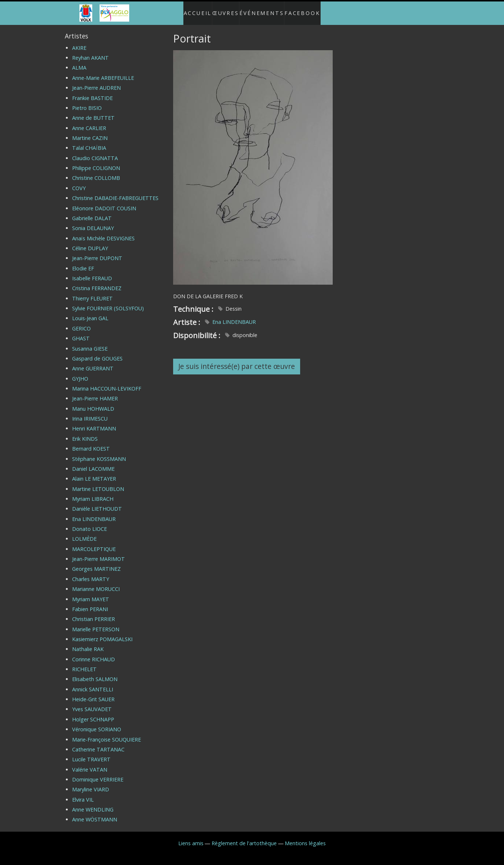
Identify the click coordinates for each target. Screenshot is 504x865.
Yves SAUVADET (92, 703)
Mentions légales (305, 837)
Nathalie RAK (88, 643)
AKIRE (79, 42)
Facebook (310, 10)
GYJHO (80, 372)
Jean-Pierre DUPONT (97, 252)
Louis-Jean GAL (90, 312)
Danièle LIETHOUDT (97, 503)
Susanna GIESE (90, 342)
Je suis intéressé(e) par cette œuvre (237, 360)
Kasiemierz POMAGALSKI (102, 633)
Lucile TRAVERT (91, 753)
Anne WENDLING (93, 804)
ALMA (79, 62)
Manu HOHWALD (93, 403)
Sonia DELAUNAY (93, 222)
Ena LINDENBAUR (234, 316)
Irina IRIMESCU (90, 413)
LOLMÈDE (84, 533)
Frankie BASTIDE (92, 92)
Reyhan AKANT (90, 52)
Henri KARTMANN (94, 423)
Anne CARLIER (89, 122)
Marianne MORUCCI (96, 583)
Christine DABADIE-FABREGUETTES (115, 192)
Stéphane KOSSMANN (99, 453)
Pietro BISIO (87, 102)
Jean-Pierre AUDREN (96, 82)
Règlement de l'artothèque (244, 837)
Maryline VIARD (91, 783)
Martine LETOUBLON (98, 483)
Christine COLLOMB (96, 172)
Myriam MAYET (91, 593)
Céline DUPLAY (90, 242)
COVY (79, 182)
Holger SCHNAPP (93, 714)
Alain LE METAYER (94, 473)
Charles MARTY (91, 573)
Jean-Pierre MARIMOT (98, 553)
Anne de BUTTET (93, 112)
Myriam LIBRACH (93, 493)
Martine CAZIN (90, 132)
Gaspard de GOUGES (97, 353)
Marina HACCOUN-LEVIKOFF (107, 383)
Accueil (190, 10)
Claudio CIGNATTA (95, 152)
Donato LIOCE (89, 523)
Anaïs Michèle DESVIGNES (103, 232)
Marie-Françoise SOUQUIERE (107, 733)
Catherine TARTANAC (98, 744)
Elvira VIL (83, 794)
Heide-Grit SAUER (93, 693)
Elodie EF (83, 263)
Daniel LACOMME (93, 463)
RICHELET (84, 663)
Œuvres (224, 10)
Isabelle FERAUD (92, 272)
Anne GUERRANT (93, 363)
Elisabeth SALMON (95, 673)
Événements (265, 10)
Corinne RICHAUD (94, 653)
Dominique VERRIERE (98, 774)
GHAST (81, 332)
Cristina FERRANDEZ (97, 282)
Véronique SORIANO (97, 723)
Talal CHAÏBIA (89, 142)
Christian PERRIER (94, 613)
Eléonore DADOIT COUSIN (104, 202)
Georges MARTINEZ (96, 563)
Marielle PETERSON (96, 623)
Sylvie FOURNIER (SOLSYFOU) (108, 302)
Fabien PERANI (90, 603)
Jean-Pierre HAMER (95, 393)
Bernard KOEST (91, 443)
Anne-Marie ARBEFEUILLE (103, 72)
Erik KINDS (85, 433)
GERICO (81, 323)
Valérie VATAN (90, 763)
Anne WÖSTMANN (95, 814)
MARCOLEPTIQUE (94, 543)
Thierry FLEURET (92, 293)
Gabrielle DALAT (92, 212)
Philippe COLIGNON (96, 162)
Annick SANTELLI (93, 683)
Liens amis (191, 837)
